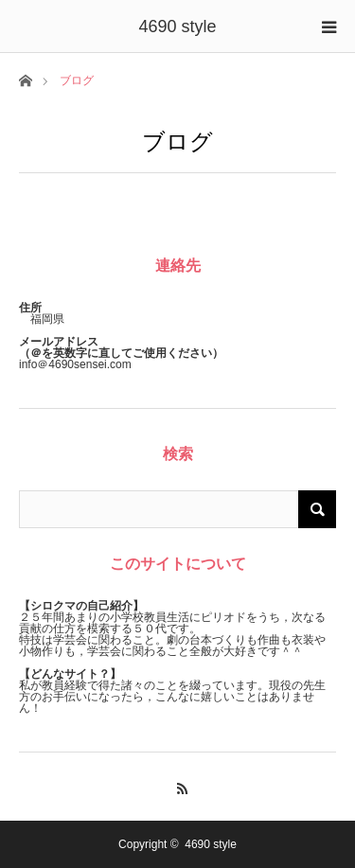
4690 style (177, 27)
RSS (177, 786)
